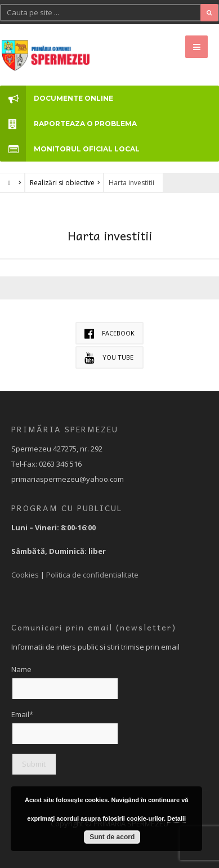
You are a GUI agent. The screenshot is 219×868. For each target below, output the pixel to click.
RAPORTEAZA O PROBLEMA (68, 124)
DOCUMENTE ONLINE (57, 98)
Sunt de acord (112, 837)
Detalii (176, 818)
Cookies (25, 575)
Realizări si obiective (62, 183)
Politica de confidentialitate (92, 575)
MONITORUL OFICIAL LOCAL (70, 149)
